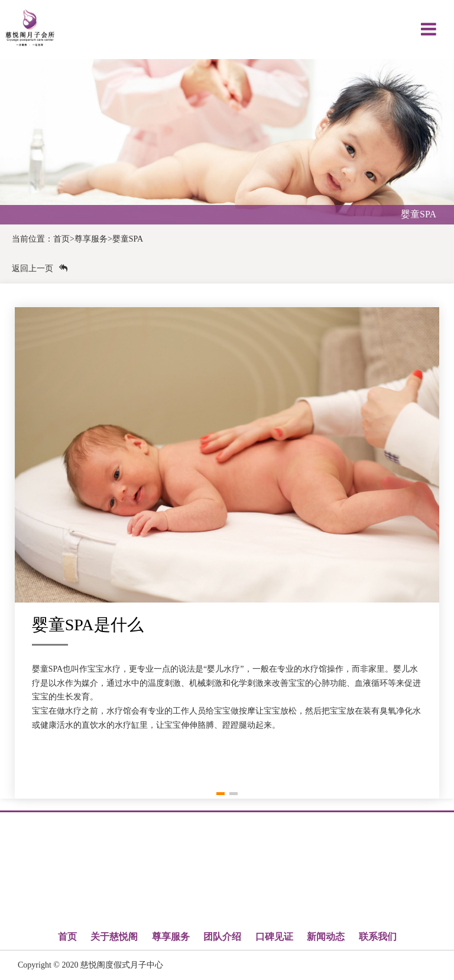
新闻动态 (326, 937)
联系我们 (378, 937)
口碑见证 (274, 937)
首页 (61, 239)
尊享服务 (91, 239)
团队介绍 (222, 937)
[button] (220, 794)
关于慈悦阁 (114, 937)
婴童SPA (128, 239)
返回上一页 (40, 268)
